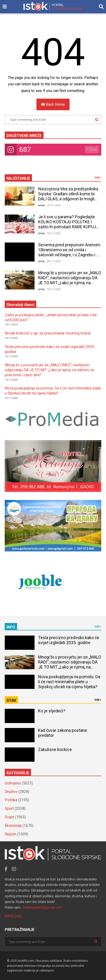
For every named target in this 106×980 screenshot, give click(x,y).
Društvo (11, 792)
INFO (11, 627)
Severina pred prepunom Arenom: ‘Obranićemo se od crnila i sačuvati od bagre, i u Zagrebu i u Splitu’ (70, 252)
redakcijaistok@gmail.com (42, 907)
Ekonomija (13, 826)
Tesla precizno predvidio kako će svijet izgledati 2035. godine (69, 640)
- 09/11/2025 (53, 261)
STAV (11, 700)
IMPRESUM (13, 916)
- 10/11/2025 (53, 205)
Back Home (53, 104)
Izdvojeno (13, 783)
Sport (9, 808)
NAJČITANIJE (18, 178)
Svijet (9, 817)
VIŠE (98, 178)
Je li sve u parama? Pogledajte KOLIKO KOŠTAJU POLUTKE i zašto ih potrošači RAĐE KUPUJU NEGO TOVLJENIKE (68, 224)
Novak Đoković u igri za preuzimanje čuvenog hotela (48, 333)
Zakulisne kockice (55, 749)
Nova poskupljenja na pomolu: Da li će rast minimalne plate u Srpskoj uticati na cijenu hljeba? (53, 391)
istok (41, 205)
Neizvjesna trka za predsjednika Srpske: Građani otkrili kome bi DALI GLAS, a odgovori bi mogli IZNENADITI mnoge (68, 196)
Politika (11, 800)
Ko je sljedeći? (52, 711)
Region (11, 834)
